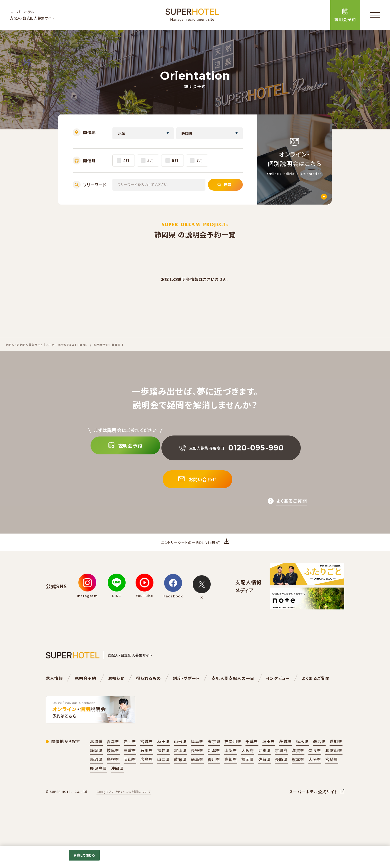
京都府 (281, 765)
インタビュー (278, 693)
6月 (175, 160)
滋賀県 (298, 765)
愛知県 (336, 756)
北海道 (96, 756)
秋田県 (164, 756)
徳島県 (197, 774)
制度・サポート (186, 693)
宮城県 (147, 756)
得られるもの (149, 693)
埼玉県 (269, 756)
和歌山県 (334, 765)
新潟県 (214, 765)
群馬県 (319, 756)
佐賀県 (265, 774)
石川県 (147, 765)
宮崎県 (332, 774)
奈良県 (315, 765)
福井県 (164, 765)
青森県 (113, 756)
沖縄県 (117, 783)
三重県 (130, 765)
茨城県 (286, 756)
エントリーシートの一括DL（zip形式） (191, 553)
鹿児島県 (98, 783)
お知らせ (116, 693)
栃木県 (302, 756)
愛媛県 (180, 774)
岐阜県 (113, 765)
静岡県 (96, 765)
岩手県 (130, 756)
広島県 (147, 774)
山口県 (164, 774)
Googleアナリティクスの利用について (124, 806)
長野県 (197, 765)
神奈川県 (233, 756)
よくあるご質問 (316, 693)
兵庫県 (265, 765)
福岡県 (248, 774)
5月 (151, 160)
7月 (200, 160)
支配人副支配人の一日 (233, 693)
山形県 (180, 756)
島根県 (113, 774)
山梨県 (231, 765)
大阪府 (248, 765)
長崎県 (281, 774)
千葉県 (252, 756)
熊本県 (298, 774)
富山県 (180, 765)
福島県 (197, 756)
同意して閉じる (84, 855)
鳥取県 (96, 774)
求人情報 (54, 693)
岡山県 (130, 774)
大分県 (315, 774)
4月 (126, 160)
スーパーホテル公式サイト (313, 806)
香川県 (214, 774)
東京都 (214, 756)
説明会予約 (86, 693)
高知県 (231, 774)
